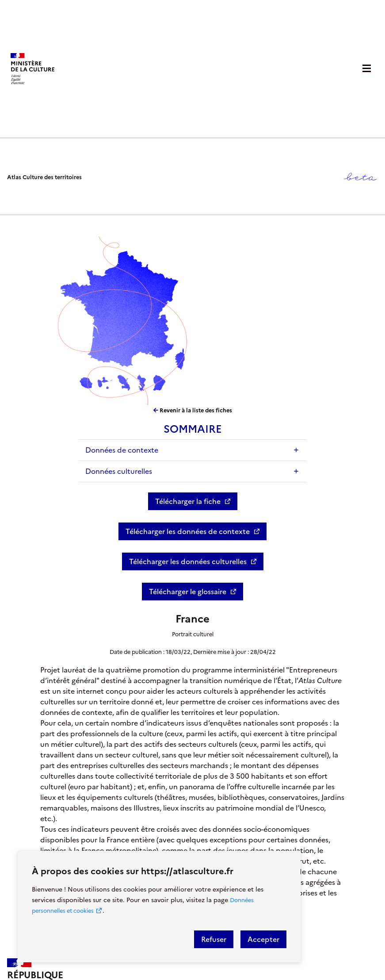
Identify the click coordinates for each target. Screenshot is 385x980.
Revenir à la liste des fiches (193, 410)
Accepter (263, 939)
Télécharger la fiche (188, 501)
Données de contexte (122, 450)
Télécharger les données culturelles (188, 561)
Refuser (214, 939)
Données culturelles (119, 471)
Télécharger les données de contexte (188, 531)
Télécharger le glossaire (188, 592)
